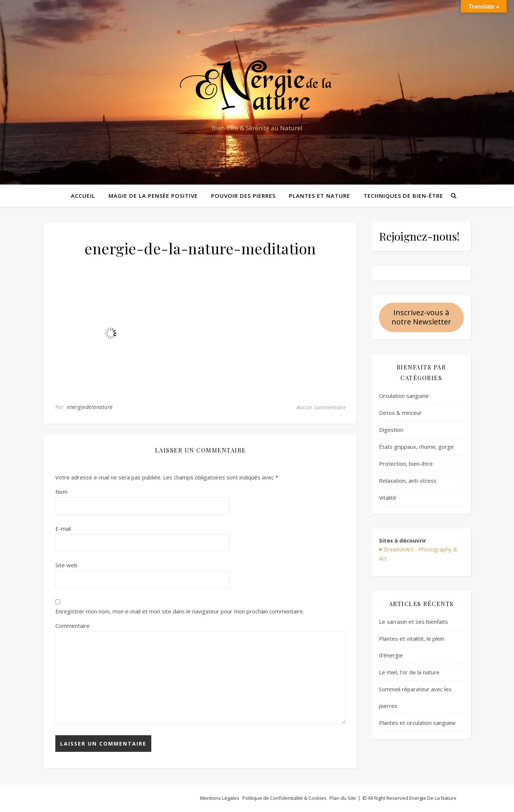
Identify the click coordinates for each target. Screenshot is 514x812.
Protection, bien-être (406, 464)
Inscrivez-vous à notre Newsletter (421, 317)
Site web (66, 565)
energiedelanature (90, 407)
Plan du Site (343, 798)
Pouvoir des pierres (243, 196)
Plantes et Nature (320, 196)
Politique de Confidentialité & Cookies (284, 798)
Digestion (391, 430)
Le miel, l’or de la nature (409, 672)
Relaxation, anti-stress (408, 481)
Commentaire (73, 626)
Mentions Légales (220, 798)
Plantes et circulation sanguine (417, 723)
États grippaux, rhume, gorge (416, 447)
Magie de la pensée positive (153, 196)
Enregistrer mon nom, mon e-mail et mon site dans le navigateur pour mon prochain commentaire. (180, 611)
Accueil (83, 196)
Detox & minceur (400, 413)
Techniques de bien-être (403, 196)
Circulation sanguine (404, 396)
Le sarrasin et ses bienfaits (413, 622)
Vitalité (388, 498)
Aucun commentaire (321, 407)
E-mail (63, 529)
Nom (61, 492)
